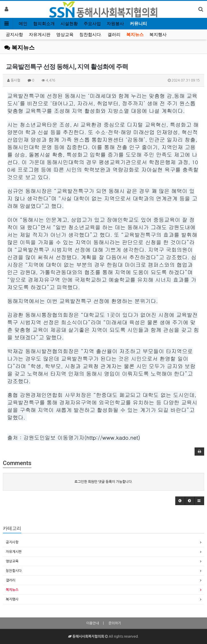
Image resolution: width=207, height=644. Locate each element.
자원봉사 (115, 24)
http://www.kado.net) (113, 437)
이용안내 (93, 623)
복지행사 (158, 35)
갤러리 (114, 35)
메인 (23, 24)
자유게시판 (40, 35)
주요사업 (92, 24)
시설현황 (69, 24)
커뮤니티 (138, 24)
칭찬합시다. (91, 35)
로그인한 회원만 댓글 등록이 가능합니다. (104, 482)
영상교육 (65, 35)
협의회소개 (44, 24)
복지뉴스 (135, 35)
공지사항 (14, 35)
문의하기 (115, 623)
